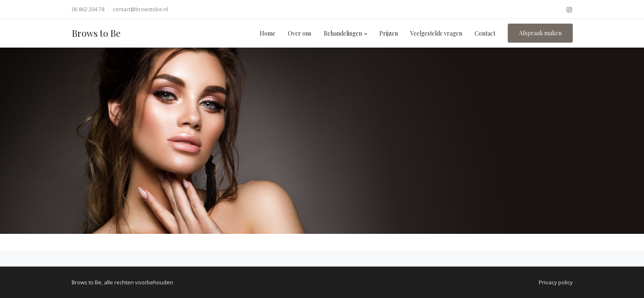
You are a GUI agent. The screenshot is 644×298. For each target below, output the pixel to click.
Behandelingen (343, 33)
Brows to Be (96, 33)
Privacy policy (556, 282)
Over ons (300, 33)
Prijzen (389, 33)
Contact (485, 33)
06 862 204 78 (88, 9)
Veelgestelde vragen (436, 33)
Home (268, 33)
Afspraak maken (540, 33)
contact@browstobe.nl (140, 9)
